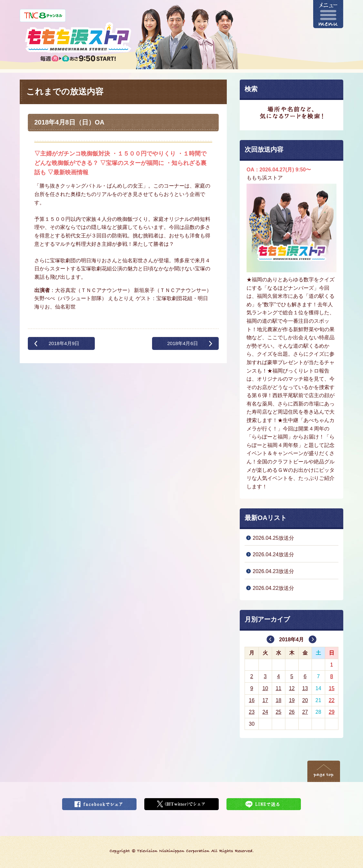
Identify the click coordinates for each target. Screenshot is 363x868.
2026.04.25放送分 (273, 538)
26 (292, 712)
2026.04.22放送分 (273, 588)
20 (305, 700)
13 (305, 688)
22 (332, 700)
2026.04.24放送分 (273, 554)
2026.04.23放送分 (273, 571)
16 (252, 700)
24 (265, 712)
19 (292, 700)
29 (332, 712)
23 (252, 712)
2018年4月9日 (64, 343)
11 (279, 688)
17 (265, 700)
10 (265, 688)
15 (332, 688)
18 (279, 700)
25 (279, 712)
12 (292, 688)
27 (305, 712)
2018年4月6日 (183, 343)
